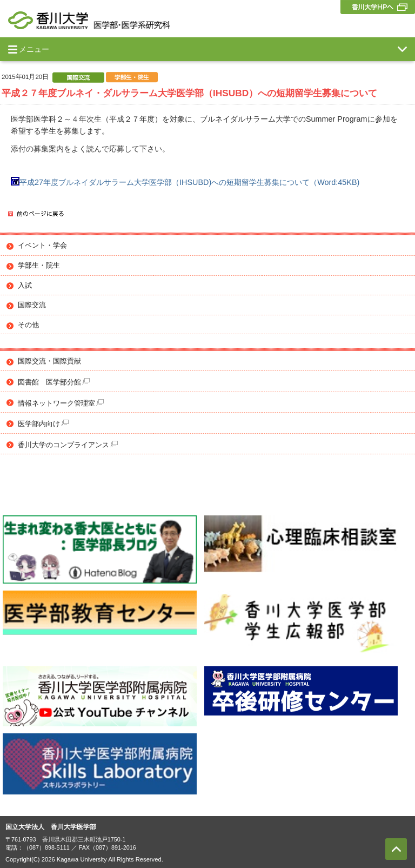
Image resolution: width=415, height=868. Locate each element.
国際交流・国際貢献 (49, 361)
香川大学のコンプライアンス (68, 445)
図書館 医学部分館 (54, 382)
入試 (25, 286)
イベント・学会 (42, 246)
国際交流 (32, 305)
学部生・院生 (39, 266)
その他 (28, 325)
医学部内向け (43, 424)
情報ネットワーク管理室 (61, 403)
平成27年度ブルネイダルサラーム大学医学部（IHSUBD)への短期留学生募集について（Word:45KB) (185, 182)
